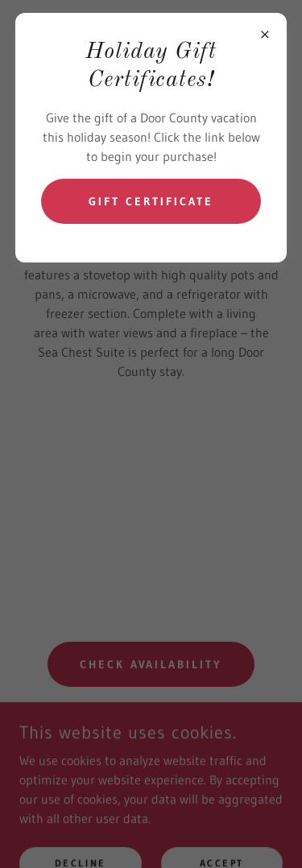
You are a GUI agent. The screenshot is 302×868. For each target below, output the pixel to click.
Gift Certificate (151, 201)
